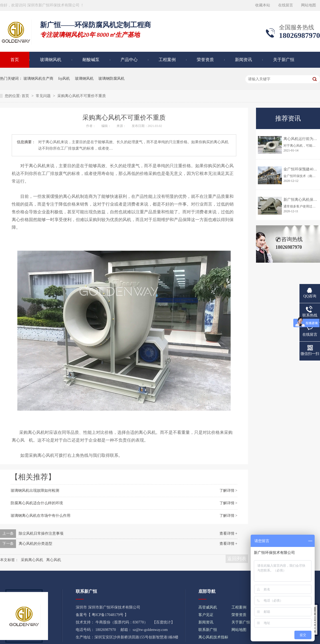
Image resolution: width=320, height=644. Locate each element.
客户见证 (206, 615)
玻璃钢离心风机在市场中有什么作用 (41, 516)
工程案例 (167, 60)
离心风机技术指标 (213, 637)
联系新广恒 (208, 630)
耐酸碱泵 (91, 60)
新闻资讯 (243, 60)
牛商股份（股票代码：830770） (122, 622)
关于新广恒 (284, 60)
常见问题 (44, 96)
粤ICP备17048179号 (108, 615)
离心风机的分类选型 (35, 544)
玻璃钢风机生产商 (38, 79)
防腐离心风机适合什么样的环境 (37, 503)
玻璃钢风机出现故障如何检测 (35, 491)
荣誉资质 (205, 60)
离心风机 (54, 560)
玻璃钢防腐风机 (111, 79)
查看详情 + (228, 533)
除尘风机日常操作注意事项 (41, 533)
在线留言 (286, 5)
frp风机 (64, 79)
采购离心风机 (32, 432)
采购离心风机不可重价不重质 (82, 96)
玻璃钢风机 (51, 60)
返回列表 (237, 559)
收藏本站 (263, 5)
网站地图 (309, 5)
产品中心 (129, 60)
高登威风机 (208, 607)
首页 (26, 96)
